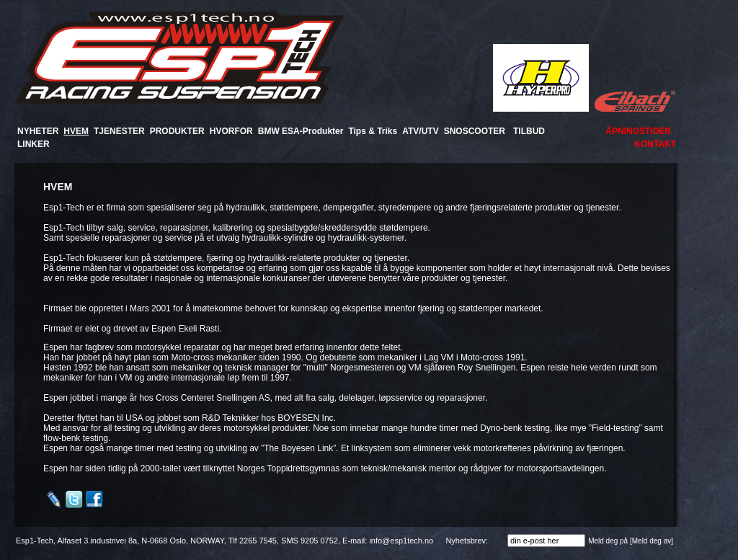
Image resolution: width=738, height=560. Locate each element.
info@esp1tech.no (401, 541)
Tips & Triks (373, 131)
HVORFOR (231, 131)
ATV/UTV (420, 131)
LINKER (34, 144)
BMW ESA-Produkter (301, 131)
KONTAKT (655, 144)
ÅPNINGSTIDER (638, 131)
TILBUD (529, 131)
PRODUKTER (177, 131)
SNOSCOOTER (475, 131)
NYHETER (38, 131)
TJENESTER (119, 131)
